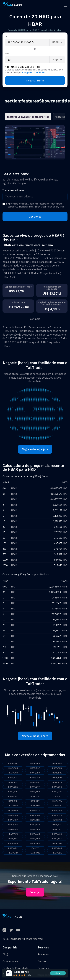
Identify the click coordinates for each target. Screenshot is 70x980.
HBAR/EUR (35, 792)
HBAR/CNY (35, 782)
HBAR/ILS (57, 796)
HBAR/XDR (35, 843)
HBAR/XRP (13, 848)
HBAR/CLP (13, 782)
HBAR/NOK (35, 815)
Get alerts (35, 217)
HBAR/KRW (57, 801)
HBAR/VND (35, 839)
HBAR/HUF (13, 796)
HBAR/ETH (13, 792)
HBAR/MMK (13, 810)
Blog (5, 954)
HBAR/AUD (57, 763)
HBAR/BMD (13, 773)
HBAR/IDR (35, 796)
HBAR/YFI (35, 848)
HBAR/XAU (13, 843)
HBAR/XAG (57, 839)
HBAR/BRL (57, 773)
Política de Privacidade (15, 968)
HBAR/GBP (57, 792)
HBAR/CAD (35, 777)
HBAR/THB (35, 829)
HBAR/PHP (13, 820)
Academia (43, 954)
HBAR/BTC (13, 777)
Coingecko (27, 73)
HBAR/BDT (35, 768)
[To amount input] (27, 60)
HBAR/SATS (35, 853)
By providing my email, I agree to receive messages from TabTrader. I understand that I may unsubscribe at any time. (35, 205)
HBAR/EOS (57, 787)
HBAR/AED (13, 763)
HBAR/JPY (35, 801)
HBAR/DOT (35, 787)
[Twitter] (11, 930)
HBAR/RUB (13, 825)
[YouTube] (18, 930)
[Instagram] (4, 930)
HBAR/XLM (57, 843)
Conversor (43, 968)
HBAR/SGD (13, 829)
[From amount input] (27, 42)
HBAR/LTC (57, 806)
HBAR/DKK (13, 787)
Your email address (13, 190)
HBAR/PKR (35, 820)
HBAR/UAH (35, 834)
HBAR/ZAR (57, 848)
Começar (35, 892)
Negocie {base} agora (35, 449)
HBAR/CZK (57, 782)
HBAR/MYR (57, 810)
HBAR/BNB (35, 773)
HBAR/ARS (35, 763)
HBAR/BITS (57, 853)
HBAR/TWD (13, 834)
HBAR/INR (13, 801)
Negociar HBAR (35, 81)
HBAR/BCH (13, 768)
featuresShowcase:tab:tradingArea (28, 117)
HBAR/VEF (13, 839)
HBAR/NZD (57, 815)
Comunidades (10, 961)
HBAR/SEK (57, 825)
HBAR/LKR (35, 806)
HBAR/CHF (57, 777)
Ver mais (35, 319)
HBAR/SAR (35, 825)
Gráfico (42, 961)
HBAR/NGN (13, 815)
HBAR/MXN (35, 810)
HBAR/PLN (57, 820)
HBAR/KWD (13, 806)
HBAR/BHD (57, 768)
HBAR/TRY (57, 829)
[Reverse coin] (35, 49)
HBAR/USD (57, 834)
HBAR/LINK (13, 853)
